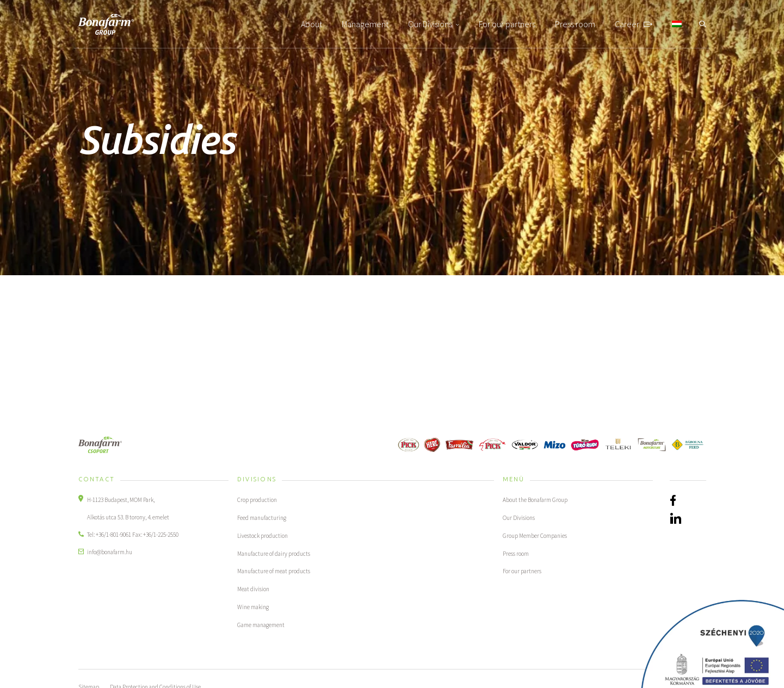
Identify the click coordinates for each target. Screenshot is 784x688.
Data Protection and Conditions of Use (155, 683)
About (311, 24)
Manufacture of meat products (274, 569)
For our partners (507, 24)
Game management (261, 622)
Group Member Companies (535, 535)
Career (627, 24)
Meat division (253, 587)
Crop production (257, 500)
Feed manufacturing (262, 517)
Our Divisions (430, 24)
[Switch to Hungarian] (677, 24)
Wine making (253, 604)
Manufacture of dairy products (274, 552)
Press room (575, 24)
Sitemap (89, 683)
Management (365, 24)
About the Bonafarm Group (535, 500)
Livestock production (263, 535)
